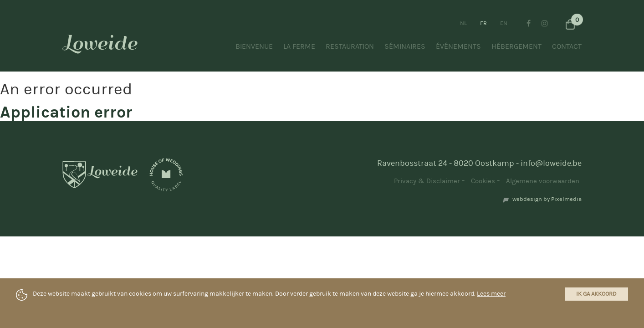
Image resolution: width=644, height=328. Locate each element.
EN (504, 23)
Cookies (483, 181)
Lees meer (491, 294)
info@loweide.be (551, 163)
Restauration (350, 46)
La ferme (299, 46)
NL (463, 23)
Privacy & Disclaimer (427, 181)
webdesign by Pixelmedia (547, 199)
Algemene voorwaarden (543, 181)
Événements (458, 46)
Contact (567, 46)
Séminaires (405, 46)
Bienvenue (254, 46)
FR (483, 23)
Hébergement (516, 46)
